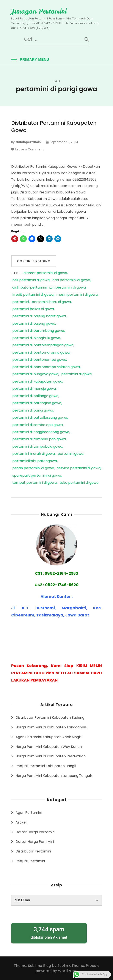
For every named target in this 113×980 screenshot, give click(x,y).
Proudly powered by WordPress (67, 968)
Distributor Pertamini (33, 851)
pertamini (21, 302)
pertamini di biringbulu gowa (36, 338)
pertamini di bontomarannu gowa (41, 353)
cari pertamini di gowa (71, 280)
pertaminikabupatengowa (35, 461)
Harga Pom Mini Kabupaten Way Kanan (49, 747)
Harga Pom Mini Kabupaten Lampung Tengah (54, 776)
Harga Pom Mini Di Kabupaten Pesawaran (51, 756)
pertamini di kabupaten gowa (37, 382)
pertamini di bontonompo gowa (39, 360)
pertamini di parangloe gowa (37, 403)
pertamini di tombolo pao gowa (39, 439)
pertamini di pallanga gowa (35, 396)
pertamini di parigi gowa (33, 411)
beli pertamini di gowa (31, 280)
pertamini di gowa (76, 374)
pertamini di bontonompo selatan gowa (46, 367)
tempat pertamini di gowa (35, 483)
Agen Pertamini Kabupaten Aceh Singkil (49, 737)
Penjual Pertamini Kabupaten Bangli (46, 766)
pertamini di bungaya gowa (35, 374)
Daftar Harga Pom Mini (35, 842)
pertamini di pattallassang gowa (40, 418)
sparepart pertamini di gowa (37, 476)
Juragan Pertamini (39, 11)
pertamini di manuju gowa (34, 389)
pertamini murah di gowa (34, 454)
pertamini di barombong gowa (38, 331)
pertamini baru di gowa (51, 302)
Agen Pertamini (29, 813)
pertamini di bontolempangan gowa (43, 345)
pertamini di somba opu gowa (38, 425)
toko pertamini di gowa (79, 483)
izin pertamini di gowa (68, 288)
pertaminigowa (71, 454)
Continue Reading (34, 261)
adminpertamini (29, 142)
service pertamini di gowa (79, 468)
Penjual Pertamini (30, 861)
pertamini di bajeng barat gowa (39, 316)
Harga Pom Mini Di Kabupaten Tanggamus (51, 727)
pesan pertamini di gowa (33, 468)
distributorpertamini (29, 288)
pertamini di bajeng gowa (34, 324)
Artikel (21, 822)
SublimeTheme (71, 966)
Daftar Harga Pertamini (35, 832)
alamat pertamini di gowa (45, 273)
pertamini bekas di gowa (33, 309)
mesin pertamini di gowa (77, 295)
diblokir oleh (49, 933)
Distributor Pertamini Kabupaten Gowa (54, 127)
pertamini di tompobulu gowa (37, 447)
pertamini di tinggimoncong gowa (41, 432)
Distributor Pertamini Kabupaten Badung (50, 717)
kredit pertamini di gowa (33, 295)
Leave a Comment (30, 149)
